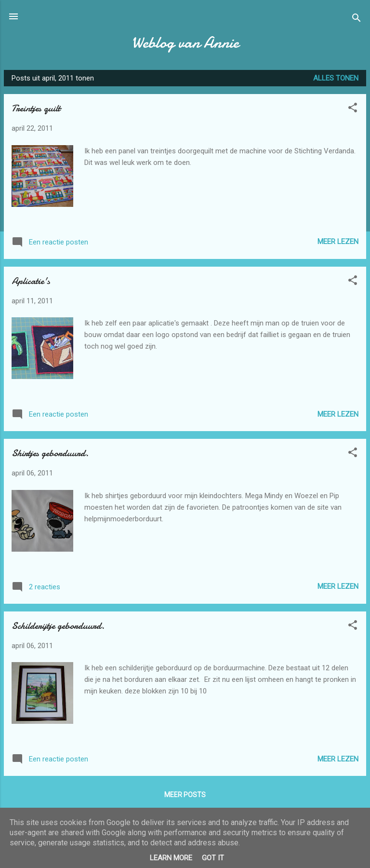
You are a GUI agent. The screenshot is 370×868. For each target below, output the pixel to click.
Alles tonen (336, 78)
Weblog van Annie (185, 43)
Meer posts (185, 795)
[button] (353, 109)
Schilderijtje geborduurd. (58, 626)
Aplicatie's (31, 281)
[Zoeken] (357, 20)
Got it (213, 858)
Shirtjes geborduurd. (50, 453)
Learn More (171, 858)
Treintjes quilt (36, 108)
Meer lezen (338, 242)
